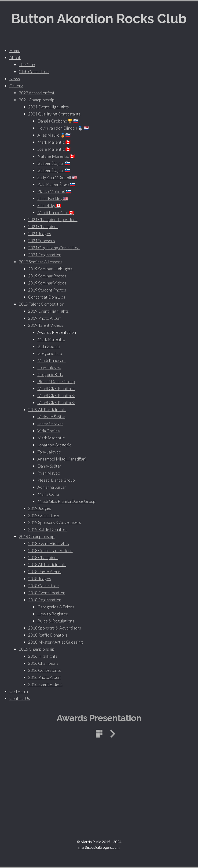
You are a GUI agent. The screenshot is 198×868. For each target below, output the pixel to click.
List (99, 734)
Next (111, 734)
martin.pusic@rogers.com (99, 847)
